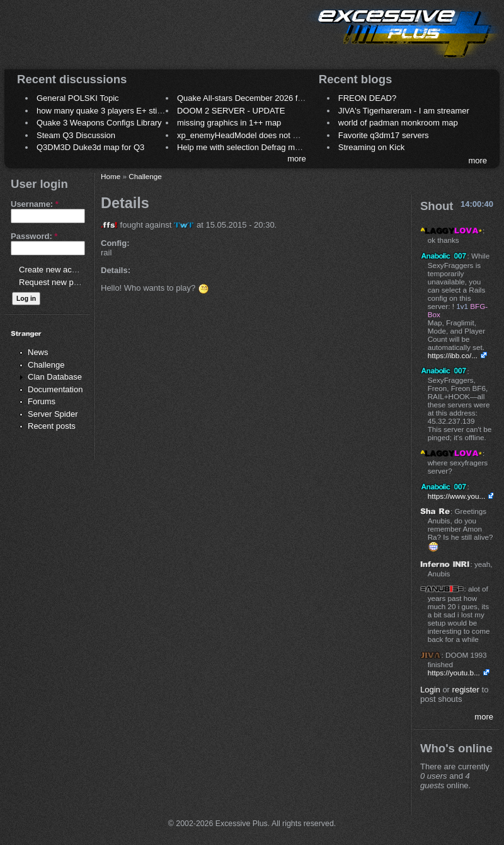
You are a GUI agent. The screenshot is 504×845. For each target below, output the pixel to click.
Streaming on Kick (372, 147)
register (466, 690)
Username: (35, 204)
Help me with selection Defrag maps (243, 147)
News (38, 352)
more (297, 159)
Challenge (46, 365)
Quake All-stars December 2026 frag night (253, 98)
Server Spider (53, 414)
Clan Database (55, 377)
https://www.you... (457, 496)
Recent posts (52, 426)
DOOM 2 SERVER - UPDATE (231, 111)
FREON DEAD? (367, 98)
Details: (116, 270)
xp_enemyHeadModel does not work (243, 135)
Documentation (55, 389)
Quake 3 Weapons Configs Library (99, 123)
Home (111, 176)
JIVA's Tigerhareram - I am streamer (404, 111)
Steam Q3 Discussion (76, 135)
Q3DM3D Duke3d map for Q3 (90, 147)
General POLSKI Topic (78, 98)
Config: (115, 243)
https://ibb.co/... (453, 355)
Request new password (61, 282)
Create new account (55, 270)
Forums (42, 401)
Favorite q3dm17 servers (384, 135)
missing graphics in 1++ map (229, 123)
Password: (34, 236)
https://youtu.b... (454, 673)
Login (430, 690)
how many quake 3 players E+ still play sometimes (128, 111)
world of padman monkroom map (398, 123)
